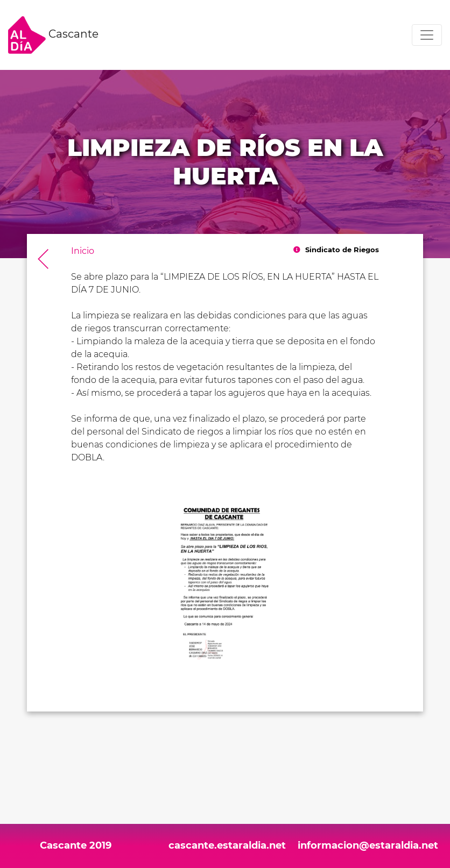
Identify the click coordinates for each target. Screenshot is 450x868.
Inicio (83, 251)
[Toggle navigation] (427, 35)
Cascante (53, 35)
